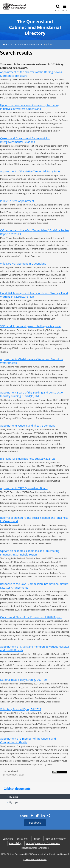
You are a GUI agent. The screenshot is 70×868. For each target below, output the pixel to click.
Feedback (35, 823)
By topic (14, 802)
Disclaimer (23, 839)
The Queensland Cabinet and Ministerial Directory (35, 27)
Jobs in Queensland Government (43, 843)
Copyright (8, 839)
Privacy (37, 839)
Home (9, 44)
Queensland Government (35, 859)
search (58, 8)
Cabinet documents (29, 44)
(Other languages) (35, 848)
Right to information (56, 839)
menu (65, 8)
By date (14, 797)
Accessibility (15, 843)
